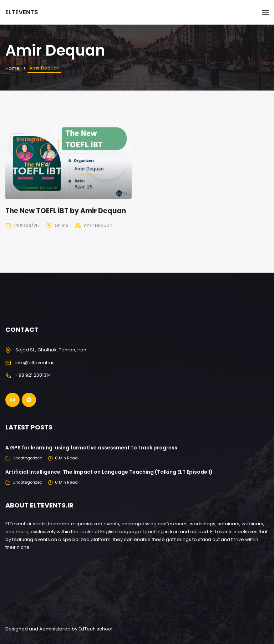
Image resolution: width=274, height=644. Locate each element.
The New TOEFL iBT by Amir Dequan (66, 211)
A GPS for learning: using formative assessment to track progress (91, 448)
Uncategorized (27, 458)
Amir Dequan (98, 225)
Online (61, 225)
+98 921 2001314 (33, 375)
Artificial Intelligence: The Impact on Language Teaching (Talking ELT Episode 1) (109, 472)
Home (12, 68)
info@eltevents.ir (35, 363)
